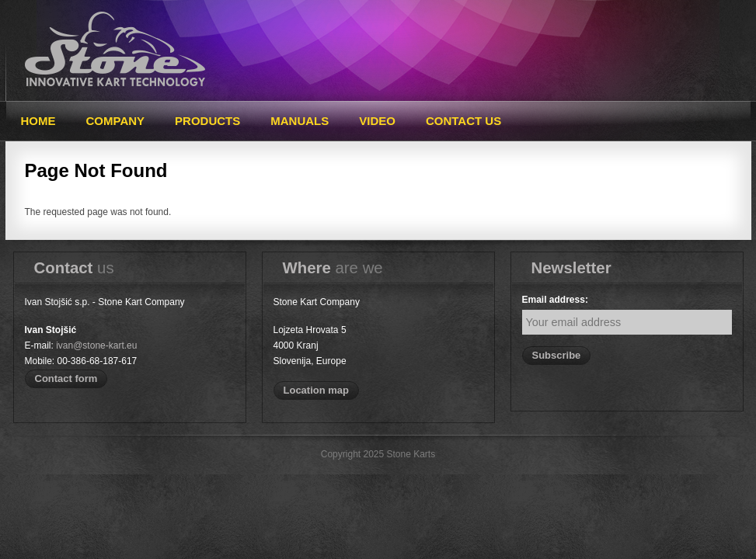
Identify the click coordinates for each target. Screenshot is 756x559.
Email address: (555, 300)
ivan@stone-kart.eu (96, 345)
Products (207, 121)
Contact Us (463, 121)
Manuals (300, 121)
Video (377, 121)
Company (116, 121)
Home (38, 121)
